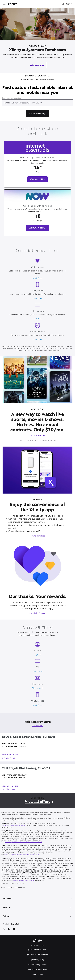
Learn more (37, 278)
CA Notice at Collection (37, 955)
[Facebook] (9, 929)
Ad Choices (37, 974)
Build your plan (37, 65)
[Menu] (4, 4)
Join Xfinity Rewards (37, 613)
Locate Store (38, 726)
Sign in (37, 655)
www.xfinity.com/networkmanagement (14, 826)
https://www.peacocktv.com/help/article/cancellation (22, 855)
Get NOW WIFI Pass (37, 228)
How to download (37, 536)
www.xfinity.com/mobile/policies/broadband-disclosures (23, 842)
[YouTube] (14, 929)
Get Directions (8, 758)
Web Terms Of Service (38, 950)
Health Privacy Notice (38, 969)
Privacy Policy (38, 960)
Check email (37, 688)
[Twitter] (4, 929)
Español (15, 924)
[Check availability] (37, 114)
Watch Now (37, 672)
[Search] (63, 4)
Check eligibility (38, 179)
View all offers (37, 802)
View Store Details (10, 755)
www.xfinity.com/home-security (24, 880)
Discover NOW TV (37, 436)
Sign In (69, 4)
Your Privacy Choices (38, 965)
